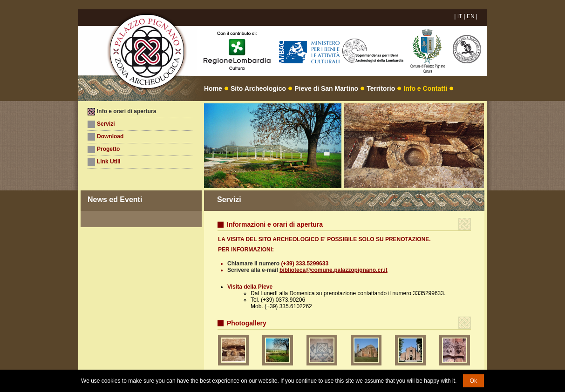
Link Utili (109, 162)
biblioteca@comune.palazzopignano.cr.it (334, 270)
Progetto (108, 149)
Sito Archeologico (258, 88)
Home (213, 88)
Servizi (106, 124)
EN (471, 16)
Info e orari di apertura (126, 111)
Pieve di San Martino (326, 88)
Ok (473, 381)
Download (110, 136)
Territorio (381, 88)
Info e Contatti (425, 88)
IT (460, 16)
